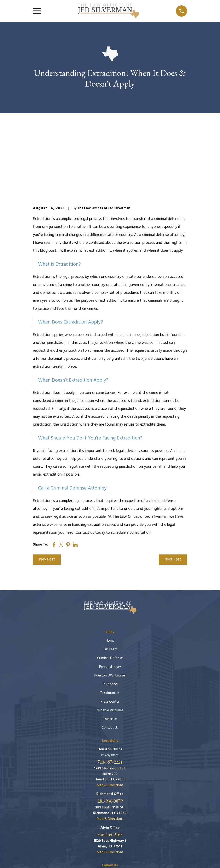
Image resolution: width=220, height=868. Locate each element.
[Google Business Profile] (100, 810)
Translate (110, 655)
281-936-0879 (110, 737)
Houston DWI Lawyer (110, 612)
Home (110, 577)
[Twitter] (120, 810)
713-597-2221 (110, 698)
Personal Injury (110, 603)
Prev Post (47, 496)
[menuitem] (39, 859)
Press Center (110, 638)
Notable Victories (110, 647)
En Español (110, 621)
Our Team (110, 586)
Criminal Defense (110, 594)
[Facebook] (110, 810)
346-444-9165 (110, 771)
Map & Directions (110, 722)
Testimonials (110, 629)
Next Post (173, 496)
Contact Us (110, 664)
